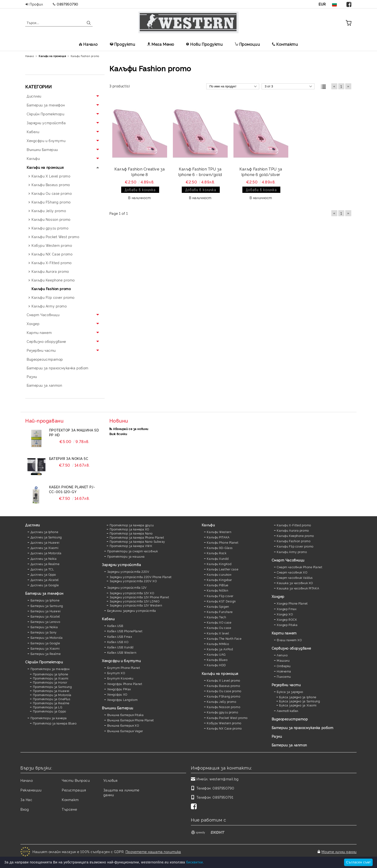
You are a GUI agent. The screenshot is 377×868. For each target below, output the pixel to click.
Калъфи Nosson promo (223, 707)
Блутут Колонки (120, 678)
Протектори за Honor (50, 682)
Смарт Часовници (288, 560)
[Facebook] (195, 807)
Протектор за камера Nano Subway (137, 541)
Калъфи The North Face (224, 638)
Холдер (278, 596)
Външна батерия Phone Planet (131, 720)
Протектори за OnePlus (52, 699)
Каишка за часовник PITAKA (298, 588)
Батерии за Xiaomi (45, 648)
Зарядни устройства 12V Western (136, 605)
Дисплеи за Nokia (44, 558)
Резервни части (286, 685)
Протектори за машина (126, 556)
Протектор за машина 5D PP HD (74, 432)
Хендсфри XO (117, 694)
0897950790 (68, 4)
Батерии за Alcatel (45, 616)
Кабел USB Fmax (120, 636)
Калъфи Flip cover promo (295, 546)
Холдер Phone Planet (292, 603)
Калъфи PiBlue (217, 585)
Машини (283, 660)
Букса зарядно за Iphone (298, 697)
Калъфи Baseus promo (223, 686)
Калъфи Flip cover (220, 596)
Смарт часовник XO (292, 572)
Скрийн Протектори (44, 662)
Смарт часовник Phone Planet (299, 567)
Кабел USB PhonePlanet (125, 631)
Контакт (70, 799)
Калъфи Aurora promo (293, 530)
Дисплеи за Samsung (46, 537)
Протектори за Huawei (51, 691)
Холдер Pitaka (287, 625)
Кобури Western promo (224, 723)
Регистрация (74, 790)
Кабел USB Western (122, 652)
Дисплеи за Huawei (45, 542)
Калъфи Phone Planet (223, 542)
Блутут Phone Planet (124, 668)
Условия (110, 780)
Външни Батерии (118, 708)
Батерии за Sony (44, 632)
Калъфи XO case (219, 622)
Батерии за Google (45, 643)
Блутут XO (116, 673)
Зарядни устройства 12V (127, 587)
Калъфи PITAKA (218, 537)
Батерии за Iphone (45, 600)
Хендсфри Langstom (123, 700)
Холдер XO (285, 614)
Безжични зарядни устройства (132, 610)
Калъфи (208, 525)
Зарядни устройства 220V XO (133, 581)
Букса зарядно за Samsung (299, 701)
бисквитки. (195, 862)
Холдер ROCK (287, 619)
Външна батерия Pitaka (126, 715)
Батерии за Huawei (46, 611)
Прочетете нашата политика (153, 852)
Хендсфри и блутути (121, 661)
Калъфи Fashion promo (294, 541)
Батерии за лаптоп (289, 745)
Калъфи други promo (222, 712)
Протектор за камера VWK (131, 546)
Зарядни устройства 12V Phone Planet (139, 597)
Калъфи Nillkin (217, 590)
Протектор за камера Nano (131, 533)
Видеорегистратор (290, 719)
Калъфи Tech (216, 617)
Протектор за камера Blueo (55, 723)
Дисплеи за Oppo (43, 574)
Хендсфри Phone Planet (125, 684)
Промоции (247, 44)
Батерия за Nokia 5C (69, 458)
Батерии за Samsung (47, 606)
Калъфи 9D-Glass (220, 548)
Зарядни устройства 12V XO (132, 593)
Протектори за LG (48, 707)
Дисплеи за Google (45, 585)
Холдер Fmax (287, 609)
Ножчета (284, 671)
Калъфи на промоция (220, 673)
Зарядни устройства (121, 565)
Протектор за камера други (132, 525)
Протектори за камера (49, 718)
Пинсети (284, 676)
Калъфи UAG (216, 654)
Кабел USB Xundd (120, 647)
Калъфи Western (219, 532)
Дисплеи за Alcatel (45, 580)
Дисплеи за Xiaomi (45, 548)
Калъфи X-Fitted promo (294, 525)
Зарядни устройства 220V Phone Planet (141, 577)
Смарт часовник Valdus (295, 578)
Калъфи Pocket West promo (227, 718)
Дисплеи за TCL (42, 569)
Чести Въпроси (76, 780)
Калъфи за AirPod (220, 649)
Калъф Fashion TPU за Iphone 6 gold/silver (261, 172)
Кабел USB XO (118, 642)
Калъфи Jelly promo (221, 702)
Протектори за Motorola (52, 695)
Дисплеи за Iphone (44, 532)
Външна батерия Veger (125, 731)
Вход (25, 809)
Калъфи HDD (216, 665)
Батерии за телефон (44, 593)
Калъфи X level (218, 633)
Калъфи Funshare (220, 612)
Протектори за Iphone (51, 674)
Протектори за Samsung (52, 687)
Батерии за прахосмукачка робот (303, 728)
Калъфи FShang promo (223, 696)
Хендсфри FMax (119, 689)
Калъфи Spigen (218, 606)
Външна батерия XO (123, 725)
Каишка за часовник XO (295, 583)
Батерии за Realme (46, 654)
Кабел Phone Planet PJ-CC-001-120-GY (72, 489)
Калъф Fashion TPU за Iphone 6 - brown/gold (200, 172)
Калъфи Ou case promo (224, 691)
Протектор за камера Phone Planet (137, 537)
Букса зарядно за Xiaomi (298, 705)
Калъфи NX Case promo (224, 728)
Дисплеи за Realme (45, 564)
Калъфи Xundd (218, 558)
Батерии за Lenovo (45, 622)
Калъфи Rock (217, 553)
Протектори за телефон (50, 669)
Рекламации (31, 790)
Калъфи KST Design (221, 601)
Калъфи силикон (219, 574)
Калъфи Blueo (217, 660)
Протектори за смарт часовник (133, 551)
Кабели (108, 619)
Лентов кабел (288, 711)
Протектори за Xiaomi (51, 678)
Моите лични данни (339, 852)
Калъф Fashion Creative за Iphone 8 (140, 172)
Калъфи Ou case (219, 628)
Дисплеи (33, 525)
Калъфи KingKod (219, 564)
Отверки (284, 666)
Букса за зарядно (290, 692)
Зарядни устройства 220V (128, 571)
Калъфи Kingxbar (219, 580)
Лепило (282, 655)
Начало (88, 44)
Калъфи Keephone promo (295, 536)
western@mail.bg (224, 779)
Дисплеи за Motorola (46, 553)
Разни (277, 736)
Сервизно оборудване (291, 648)
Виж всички (118, 434)
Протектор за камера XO (129, 529)
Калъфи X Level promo (223, 680)
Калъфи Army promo (292, 552)
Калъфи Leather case (223, 569)
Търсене (69, 809)
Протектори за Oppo (50, 711)
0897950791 (223, 797)
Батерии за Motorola (47, 637)
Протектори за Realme (51, 703)
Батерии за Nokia (44, 627)
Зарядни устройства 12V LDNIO (135, 601)
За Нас (26, 799)
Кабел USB (115, 626)
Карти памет (284, 633)
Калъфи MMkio (218, 644)
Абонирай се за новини (131, 429)
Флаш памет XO (289, 640)
